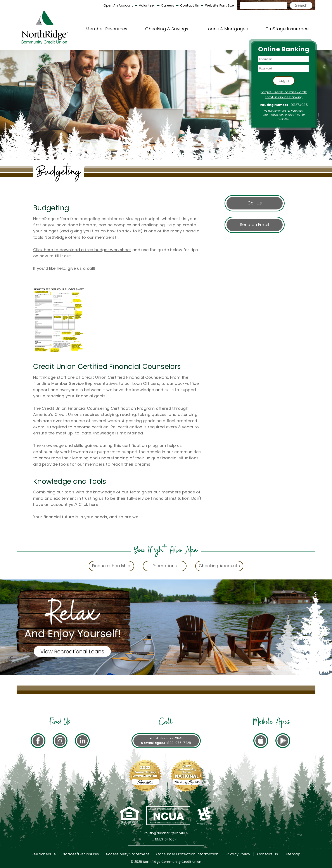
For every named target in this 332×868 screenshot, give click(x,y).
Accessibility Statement (127, 854)
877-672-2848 (172, 738)
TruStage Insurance (287, 29)
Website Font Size (220, 5)
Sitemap (292, 854)
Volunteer (147, 5)
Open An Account (118, 5)
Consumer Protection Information (187, 854)
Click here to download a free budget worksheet (82, 250)
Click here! (89, 504)
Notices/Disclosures (81, 854)
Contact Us (190, 5)
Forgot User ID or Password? (284, 92)
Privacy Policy (238, 854)
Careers (168, 5)
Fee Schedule (44, 854)
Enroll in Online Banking (284, 97)
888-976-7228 (179, 743)
